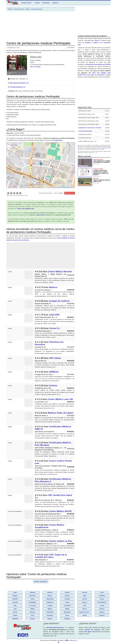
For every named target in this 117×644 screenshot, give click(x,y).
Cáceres (67, 596)
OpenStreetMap (65, 187)
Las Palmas (67, 606)
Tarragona (50, 615)
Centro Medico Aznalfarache (49, 526)
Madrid (32, 609)
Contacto (56, 3)
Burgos (50, 596)
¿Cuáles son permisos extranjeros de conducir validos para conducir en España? (101, 172)
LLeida (102, 606)
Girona (102, 599)
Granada (15, 602)
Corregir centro (70, 193)
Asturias (85, 592)
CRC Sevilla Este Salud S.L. (53, 496)
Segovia (102, 612)
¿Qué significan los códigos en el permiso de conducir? (102, 162)
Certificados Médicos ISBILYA (53, 428)
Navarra (102, 609)
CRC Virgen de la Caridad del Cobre (51, 556)
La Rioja (50, 606)
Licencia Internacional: (85, 131)
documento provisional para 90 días (98, 64)
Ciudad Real (50, 599)
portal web (40, 215)
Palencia (32, 612)
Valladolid (15, 619)
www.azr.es (73, 640)
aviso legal (87, 632)
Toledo (85, 615)
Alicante (50, 592)
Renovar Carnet (27, 3)
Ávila (102, 592)
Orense (15, 612)
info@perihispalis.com (18, 87)
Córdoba (67, 599)
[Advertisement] (41, 26)
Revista (37, 3)
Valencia (102, 615)
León (85, 606)
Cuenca (85, 599)
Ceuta (32, 599)
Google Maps (58, 140)
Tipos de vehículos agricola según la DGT (102, 181)
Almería (67, 592)
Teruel (67, 615)
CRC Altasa (55, 358)
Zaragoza (67, 619)
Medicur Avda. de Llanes (61, 413)
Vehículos (96, 178)
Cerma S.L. (55, 328)
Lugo (15, 609)
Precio (97, 41)
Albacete (32, 592)
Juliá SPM (54, 315)
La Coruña (32, 606)
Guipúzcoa (50, 602)
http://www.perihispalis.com (19, 83)
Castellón (15, 599)
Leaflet (58, 187)
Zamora (50, 619)
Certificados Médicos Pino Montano (53, 444)
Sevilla (15, 615)
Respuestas (46, 3)
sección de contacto (92, 630)
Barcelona (32, 596)
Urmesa (53, 385)
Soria (32, 615)
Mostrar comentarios (41, 582)
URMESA (54, 372)
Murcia (85, 609)
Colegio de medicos (59, 301)
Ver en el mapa (35, 67)
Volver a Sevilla (58, 193)
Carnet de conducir (98, 159)
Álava (15, 592)
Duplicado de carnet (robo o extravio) (90, 128)
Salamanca (67, 612)
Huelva (67, 602)
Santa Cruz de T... (85, 612)
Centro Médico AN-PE (60, 511)
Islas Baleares (102, 602)
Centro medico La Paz (60, 541)
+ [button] (9, 145)
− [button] (9, 148)
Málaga (50, 609)
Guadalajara (32, 602)
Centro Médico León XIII (60, 399)
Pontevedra (50, 612)
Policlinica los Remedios (49, 343)
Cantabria (102, 596)
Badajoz (15, 596)
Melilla (67, 609)
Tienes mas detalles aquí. (26, 209)
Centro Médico (71, 48)
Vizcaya (32, 619)
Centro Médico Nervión (60, 272)
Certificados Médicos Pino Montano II (53, 480)
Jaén (15, 606)
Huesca (85, 602)
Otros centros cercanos (45, 193)
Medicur (53, 287)
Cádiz (85, 596)
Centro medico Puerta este (53, 462)
